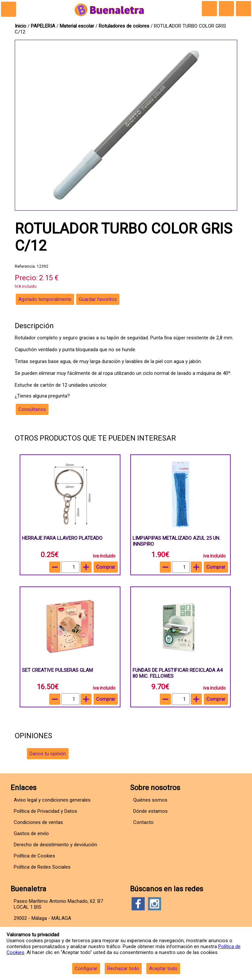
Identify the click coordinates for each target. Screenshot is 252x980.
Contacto (143, 822)
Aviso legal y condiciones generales (52, 800)
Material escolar (78, 26)
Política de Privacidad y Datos (45, 811)
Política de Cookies (34, 856)
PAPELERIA (44, 26)
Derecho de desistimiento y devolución (55, 845)
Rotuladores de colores (125, 26)
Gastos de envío (31, 833)
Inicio (21, 26)
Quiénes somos (150, 800)
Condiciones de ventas (38, 822)
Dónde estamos (150, 811)
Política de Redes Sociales (42, 867)
